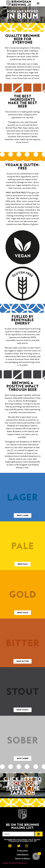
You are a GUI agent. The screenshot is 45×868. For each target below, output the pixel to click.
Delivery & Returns (23, 858)
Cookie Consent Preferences (15, 863)
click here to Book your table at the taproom (22, 786)
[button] (38, 3)
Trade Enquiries (23, 854)
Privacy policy (22, 851)
